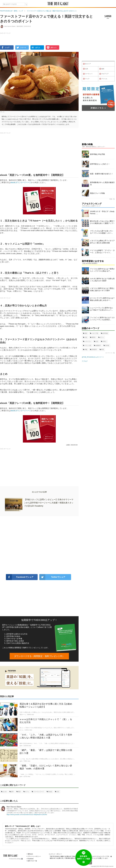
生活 (96, 341)
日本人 (104, 341)
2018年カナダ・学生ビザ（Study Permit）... (102, 212)
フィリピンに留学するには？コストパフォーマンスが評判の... (102, 319)
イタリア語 (94, 333)
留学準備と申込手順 (97, 154)
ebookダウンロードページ (21, 182)
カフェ (26, 792)
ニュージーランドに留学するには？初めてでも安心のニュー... (102, 309)
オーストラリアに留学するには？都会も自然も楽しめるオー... (102, 299)
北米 (86, 69)
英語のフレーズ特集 (97, 193)
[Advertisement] (39, 545)
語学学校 (104, 333)
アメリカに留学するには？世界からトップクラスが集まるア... (102, 270)
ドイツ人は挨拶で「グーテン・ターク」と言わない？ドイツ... (102, 251)
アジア (86, 79)
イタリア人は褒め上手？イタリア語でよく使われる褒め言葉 (102, 242)
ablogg (20, 859)
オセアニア (104, 74)
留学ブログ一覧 (32, 861)
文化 (85, 337)
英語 (19, 792)
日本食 (106, 345)
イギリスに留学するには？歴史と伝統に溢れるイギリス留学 (102, 289)
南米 (102, 69)
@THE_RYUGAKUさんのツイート (93, 357)
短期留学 (97, 345)
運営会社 (30, 854)
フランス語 (87, 345)
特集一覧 (112, 199)
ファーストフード (38, 792)
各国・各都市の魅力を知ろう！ (102, 174)
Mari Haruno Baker (14, 807)
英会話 (49, 792)
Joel (3, 112)
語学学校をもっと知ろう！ (100, 164)
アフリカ (103, 79)
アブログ (85, 361)
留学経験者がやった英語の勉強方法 (102, 183)
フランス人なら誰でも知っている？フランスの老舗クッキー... (102, 232)
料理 (102, 350)
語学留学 (93, 350)
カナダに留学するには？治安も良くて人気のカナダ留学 (102, 280)
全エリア (87, 64)
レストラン (87, 341)
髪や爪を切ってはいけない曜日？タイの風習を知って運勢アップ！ (102, 222)
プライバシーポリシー (34, 856)
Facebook (31, 859)
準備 (85, 350)
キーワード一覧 (110, 353)
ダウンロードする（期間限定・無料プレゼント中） (39, 656)
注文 (57, 792)
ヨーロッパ (88, 74)
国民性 (93, 337)
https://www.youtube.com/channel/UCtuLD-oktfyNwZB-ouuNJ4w (27, 815)
